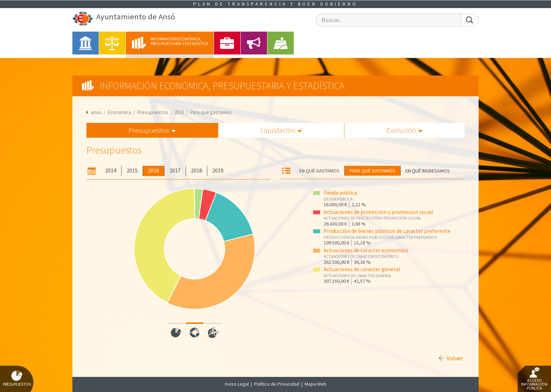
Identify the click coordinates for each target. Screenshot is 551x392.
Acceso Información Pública (534, 379)
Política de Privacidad (277, 384)
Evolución (404, 130)
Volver (455, 358)
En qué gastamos (319, 171)
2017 (175, 171)
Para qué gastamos (211, 112)
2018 (196, 171)
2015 (132, 171)
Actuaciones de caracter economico (366, 250)
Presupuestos (153, 112)
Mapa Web (316, 384)
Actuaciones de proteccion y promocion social (378, 212)
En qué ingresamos (428, 171)
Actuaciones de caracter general (362, 269)
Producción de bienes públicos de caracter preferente (387, 231)
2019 (218, 171)
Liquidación (281, 130)
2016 (179, 112)
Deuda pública (340, 193)
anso (96, 112)
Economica (119, 112)
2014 (111, 171)
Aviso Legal (237, 384)
